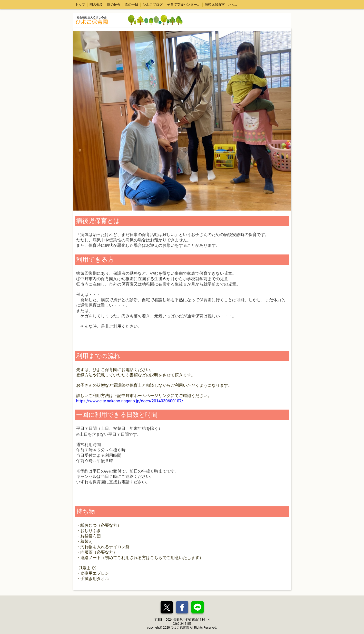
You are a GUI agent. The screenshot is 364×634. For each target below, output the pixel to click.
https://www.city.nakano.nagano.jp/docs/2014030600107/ (130, 401)
